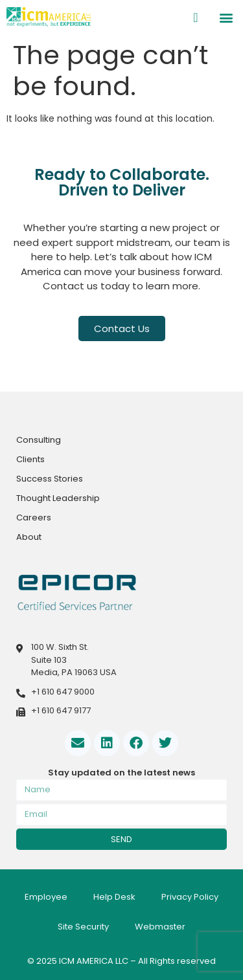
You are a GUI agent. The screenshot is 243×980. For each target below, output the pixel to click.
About (29, 537)
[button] (226, 17)
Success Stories (50, 479)
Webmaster (160, 927)
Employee (46, 897)
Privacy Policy (190, 897)
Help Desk (114, 897)
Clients (30, 459)
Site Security (83, 927)
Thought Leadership (58, 498)
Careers (34, 518)
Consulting (39, 440)
